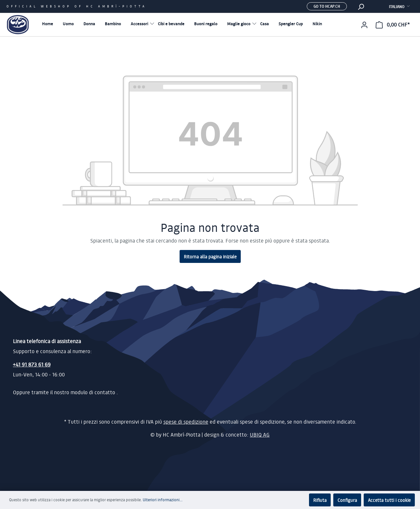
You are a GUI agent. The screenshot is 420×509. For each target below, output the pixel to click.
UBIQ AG (260, 435)
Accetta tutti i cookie (389, 500)
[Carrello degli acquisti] (393, 25)
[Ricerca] (361, 6)
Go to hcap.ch (327, 6)
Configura (347, 500)
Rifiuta (320, 500)
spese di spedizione (186, 422)
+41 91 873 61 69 (32, 364)
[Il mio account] (364, 25)
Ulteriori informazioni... (163, 500)
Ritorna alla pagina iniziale (210, 256)
